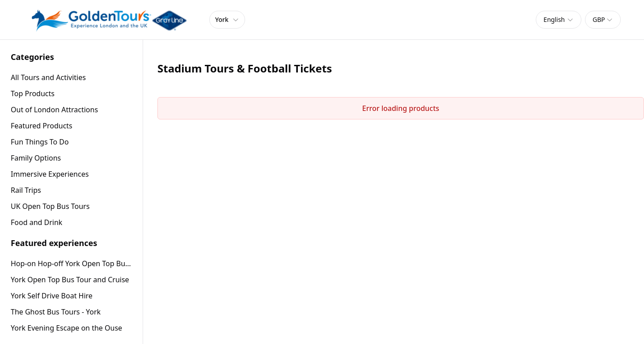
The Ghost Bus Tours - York (56, 312)
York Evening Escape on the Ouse (66, 328)
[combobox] (559, 20)
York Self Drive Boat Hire (52, 296)
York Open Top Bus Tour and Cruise (70, 280)
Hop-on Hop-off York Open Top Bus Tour (71, 263)
